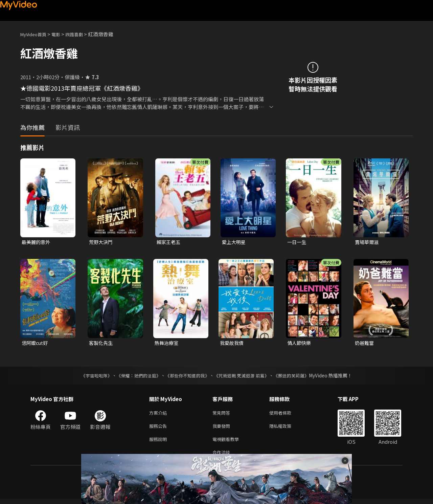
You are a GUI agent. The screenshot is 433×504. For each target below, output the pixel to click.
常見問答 (223, 414)
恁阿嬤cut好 (36, 344)
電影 (61, 34)
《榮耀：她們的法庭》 (135, 377)
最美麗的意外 (37, 242)
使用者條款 (286, 414)
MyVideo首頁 (36, 34)
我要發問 (223, 429)
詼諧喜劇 (82, 34)
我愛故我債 (233, 344)
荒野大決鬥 (102, 242)
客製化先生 (102, 344)
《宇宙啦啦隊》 (90, 377)
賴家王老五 (169, 242)
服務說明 (159, 443)
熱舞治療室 (167, 344)
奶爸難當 (365, 344)
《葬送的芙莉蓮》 (298, 377)
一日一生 (297, 242)
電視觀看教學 (228, 443)
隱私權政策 (286, 429)
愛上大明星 (235, 242)
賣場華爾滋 (368, 242)
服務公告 (159, 429)
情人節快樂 (300, 344)
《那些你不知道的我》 (187, 377)
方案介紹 (159, 414)
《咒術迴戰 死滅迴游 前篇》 (245, 377)
